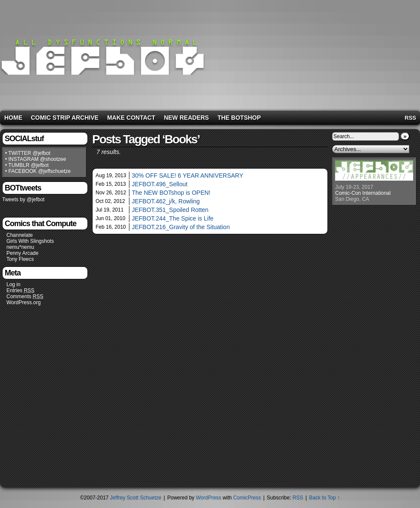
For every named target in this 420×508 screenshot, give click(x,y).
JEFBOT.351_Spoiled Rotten (170, 210)
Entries (20, 291)
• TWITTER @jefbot (28, 153)
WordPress (208, 498)
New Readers (186, 118)
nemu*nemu (20, 247)
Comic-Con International (363, 193)
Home (13, 118)
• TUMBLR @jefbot (27, 165)
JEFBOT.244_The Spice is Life (172, 218)
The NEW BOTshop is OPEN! (171, 193)
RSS (410, 118)
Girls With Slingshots (30, 241)
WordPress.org (24, 302)
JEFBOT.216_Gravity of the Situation (181, 227)
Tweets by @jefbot (23, 200)
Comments (25, 297)
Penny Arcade (22, 253)
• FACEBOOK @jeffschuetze (38, 171)
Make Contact (131, 118)
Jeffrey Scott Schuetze (136, 498)
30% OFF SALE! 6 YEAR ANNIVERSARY (187, 175)
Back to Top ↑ (324, 498)
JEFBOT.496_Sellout (159, 184)
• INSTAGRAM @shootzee (36, 159)
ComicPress (247, 498)
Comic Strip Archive (65, 118)
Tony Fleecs (20, 259)
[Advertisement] (351, 54)
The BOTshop (239, 118)
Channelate (19, 235)
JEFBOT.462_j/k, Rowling (166, 201)
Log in (13, 284)
